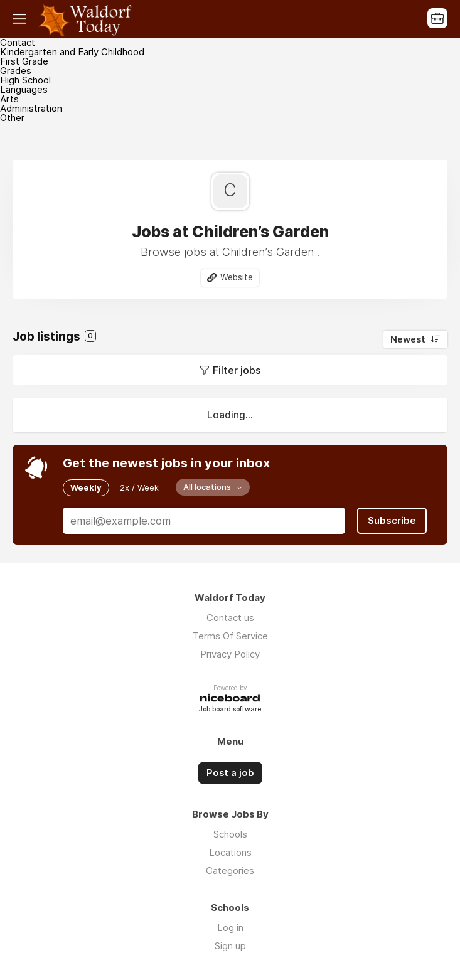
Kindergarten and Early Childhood (72, 52)
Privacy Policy (230, 654)
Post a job (230, 773)
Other (12, 118)
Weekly (86, 487)
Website (237, 277)
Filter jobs (237, 370)
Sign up (230, 946)
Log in (230, 928)
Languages (24, 89)
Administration (31, 108)
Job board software (230, 710)
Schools (230, 834)
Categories (230, 871)
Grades (16, 71)
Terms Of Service (230, 636)
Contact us (230, 618)
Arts (9, 99)
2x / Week (139, 487)
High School (25, 80)
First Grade (24, 61)
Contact (18, 42)
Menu (22, 19)
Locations (230, 852)
